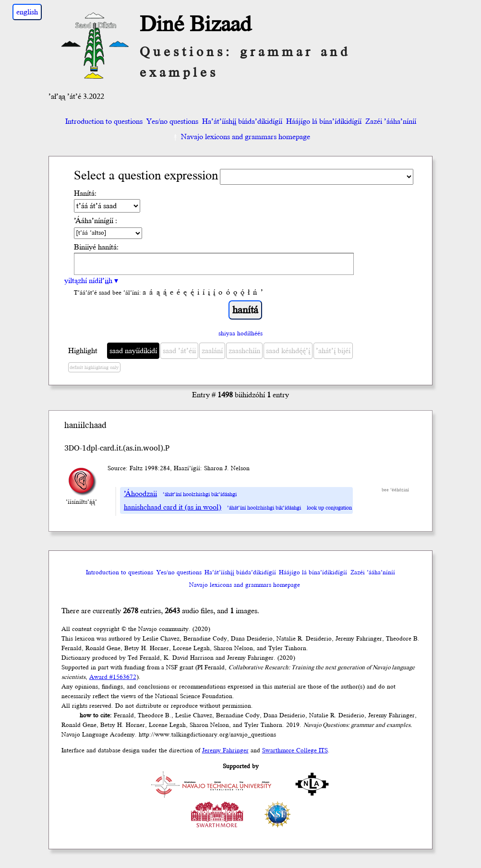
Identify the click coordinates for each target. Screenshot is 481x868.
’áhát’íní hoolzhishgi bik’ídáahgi (200, 494)
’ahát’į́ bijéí (333, 351)
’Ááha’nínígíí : (96, 221)
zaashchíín (244, 351)
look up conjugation (329, 508)
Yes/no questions (172, 121)
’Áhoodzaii (140, 494)
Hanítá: (85, 193)
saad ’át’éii (179, 351)
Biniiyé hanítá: (96, 247)
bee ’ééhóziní (395, 490)
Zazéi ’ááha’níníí (391, 121)
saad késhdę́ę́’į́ (288, 351)
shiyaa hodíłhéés (240, 333)
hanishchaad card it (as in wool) (173, 507)
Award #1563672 (113, 677)
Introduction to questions (104, 121)
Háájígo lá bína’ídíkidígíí (324, 121)
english (27, 12)
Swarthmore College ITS (295, 750)
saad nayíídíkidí (133, 351)
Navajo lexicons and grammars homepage (241, 137)
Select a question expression (146, 176)
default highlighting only (94, 368)
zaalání (212, 351)
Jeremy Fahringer (225, 750)
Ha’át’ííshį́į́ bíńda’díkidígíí (242, 121)
